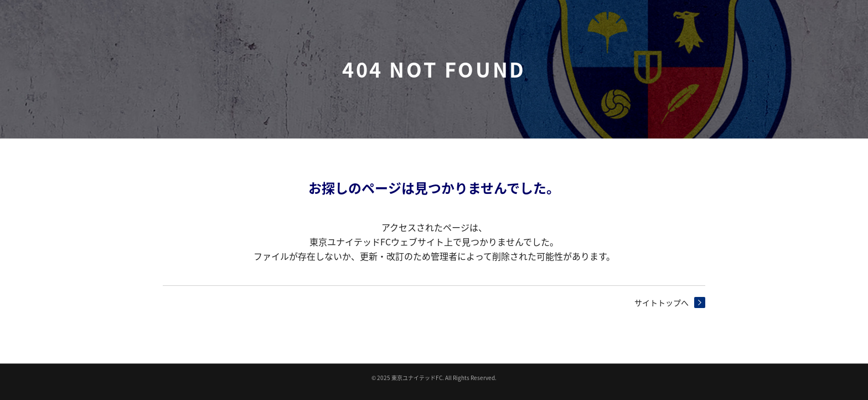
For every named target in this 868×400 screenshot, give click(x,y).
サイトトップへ (662, 302)
